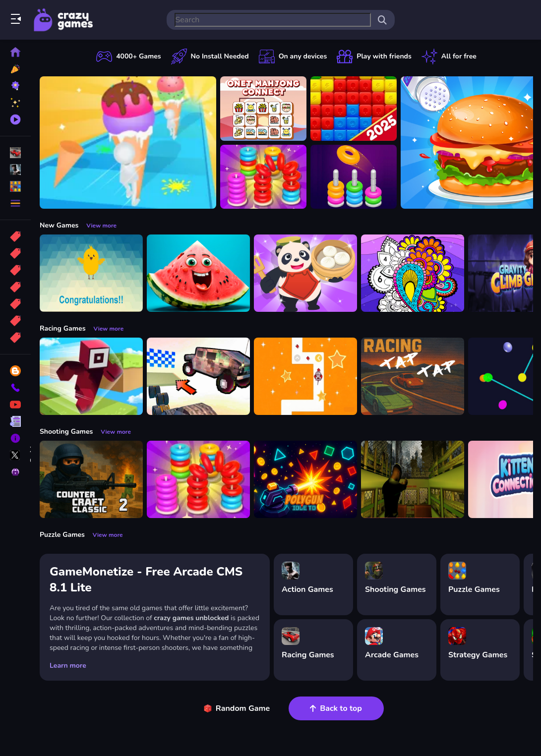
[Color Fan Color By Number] (413, 273)
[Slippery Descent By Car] (198, 376)
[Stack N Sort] (263, 177)
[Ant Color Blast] (354, 109)
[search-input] (273, 20)
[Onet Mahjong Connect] (263, 109)
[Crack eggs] (91, 273)
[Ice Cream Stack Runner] (128, 143)
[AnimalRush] (305, 376)
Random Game (237, 708)
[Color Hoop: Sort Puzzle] (354, 177)
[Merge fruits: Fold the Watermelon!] (198, 273)
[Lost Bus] (413, 479)
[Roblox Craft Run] (91, 376)
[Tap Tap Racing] (413, 376)
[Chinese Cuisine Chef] (305, 273)
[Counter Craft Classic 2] (91, 479)
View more (101, 226)
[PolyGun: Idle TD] (305, 479)
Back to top (336, 708)
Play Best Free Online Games (63, 20)
